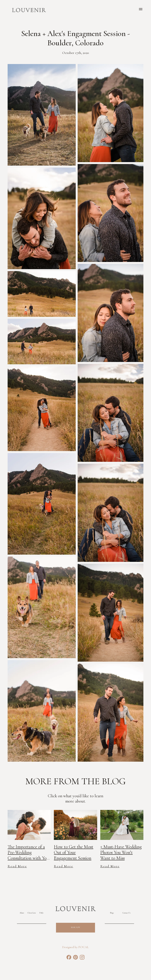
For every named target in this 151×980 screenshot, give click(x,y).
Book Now (75, 928)
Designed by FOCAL (75, 947)
